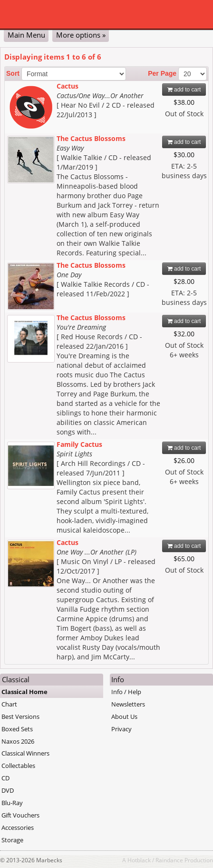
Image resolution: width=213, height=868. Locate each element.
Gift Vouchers (20, 815)
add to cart (184, 90)
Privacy (121, 729)
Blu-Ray (12, 803)
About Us (124, 717)
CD (5, 778)
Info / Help (126, 692)
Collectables (18, 766)
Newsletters (128, 704)
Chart (9, 704)
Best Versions (20, 717)
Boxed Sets (17, 729)
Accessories (18, 828)
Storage (12, 840)
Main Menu (26, 35)
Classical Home (24, 692)
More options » (81, 35)
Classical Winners (25, 753)
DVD (8, 790)
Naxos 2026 (18, 741)
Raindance (169, 860)
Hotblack (139, 860)
